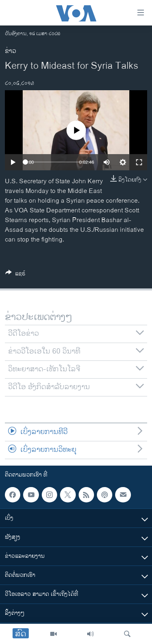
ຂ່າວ (11, 51)
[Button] (15, 275)
